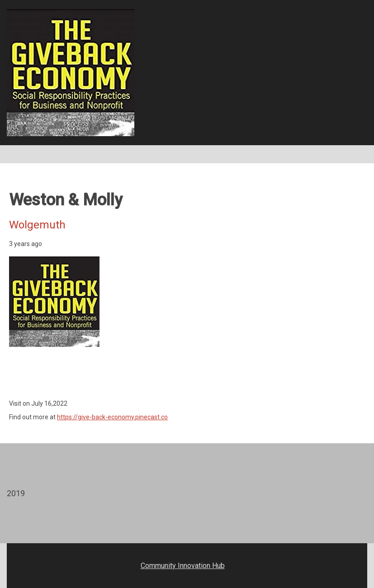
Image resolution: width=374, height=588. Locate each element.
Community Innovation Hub (183, 566)
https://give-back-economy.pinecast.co (112, 417)
